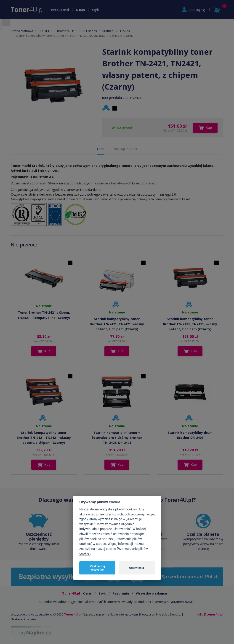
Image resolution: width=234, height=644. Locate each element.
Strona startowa (22, 31)
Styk (95, 10)
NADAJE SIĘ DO (125, 149)
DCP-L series (88, 31)
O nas (80, 10)
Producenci (60, 10)
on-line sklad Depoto (166, 614)
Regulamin (121, 593)
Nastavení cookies (24, 619)
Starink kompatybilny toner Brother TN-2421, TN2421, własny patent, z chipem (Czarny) (117, 324)
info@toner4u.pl (210, 614)
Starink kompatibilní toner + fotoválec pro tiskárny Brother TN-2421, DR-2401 (117, 438)
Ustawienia (137, 568)
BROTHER (45, 31)
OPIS (101, 149)
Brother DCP (66, 31)
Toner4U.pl (73, 614)
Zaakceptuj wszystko (97, 568)
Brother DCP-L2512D (116, 31)
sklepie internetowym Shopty (128, 614)
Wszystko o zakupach (153, 593)
